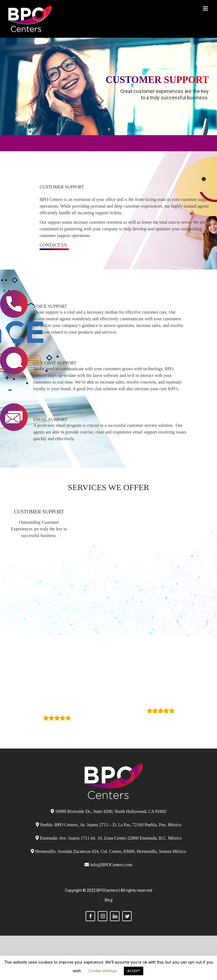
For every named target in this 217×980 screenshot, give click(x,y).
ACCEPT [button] (134, 971)
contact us (53, 245)
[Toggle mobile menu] (206, 8)
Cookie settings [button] (103, 971)
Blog (109, 900)
